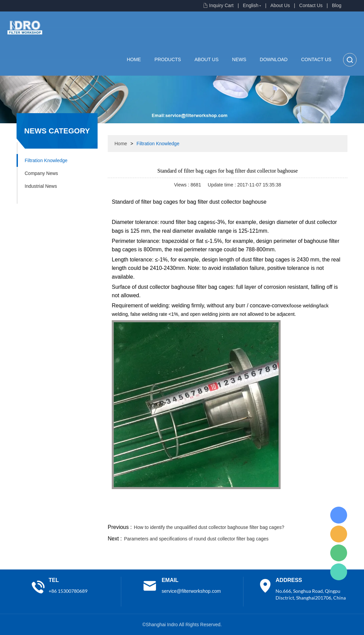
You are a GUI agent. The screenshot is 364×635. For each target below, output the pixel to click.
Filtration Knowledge (46, 160)
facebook (227, 514)
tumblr (317, 514)
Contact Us (311, 5)
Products (168, 59)
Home (134, 59)
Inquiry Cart (221, 5)
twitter (263, 514)
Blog (337, 5)
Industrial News (41, 186)
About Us (280, 5)
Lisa (339, 515)
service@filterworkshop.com (191, 591)
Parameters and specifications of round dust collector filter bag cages (196, 539)
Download (274, 59)
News (239, 59)
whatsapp (281, 514)
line (245, 514)
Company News (41, 173)
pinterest (299, 514)
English (251, 5)
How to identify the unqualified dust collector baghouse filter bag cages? (209, 527)
